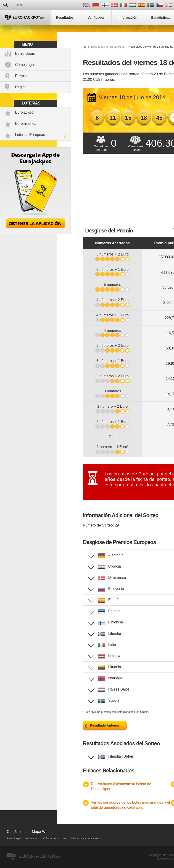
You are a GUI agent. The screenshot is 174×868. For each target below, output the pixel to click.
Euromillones (26, 124)
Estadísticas (25, 53)
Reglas (21, 87)
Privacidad (32, 838)
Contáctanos (17, 832)
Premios (22, 76)
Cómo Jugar (25, 65)
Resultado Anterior (105, 725)
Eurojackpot (25, 112)
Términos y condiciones (85, 838)
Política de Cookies (55, 838)
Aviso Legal (14, 838)
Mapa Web (41, 832)
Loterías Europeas (30, 135)
